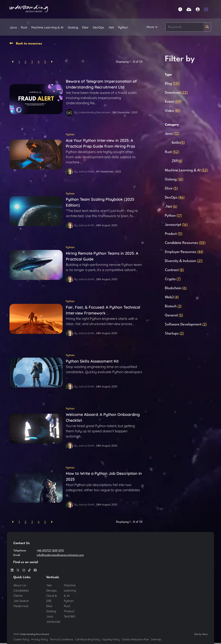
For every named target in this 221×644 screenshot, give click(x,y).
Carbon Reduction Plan (135, 639)
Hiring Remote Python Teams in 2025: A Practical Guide (102, 256)
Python (123, 27)
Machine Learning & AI (47, 27)
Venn (205, 634)
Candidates (21, 590)
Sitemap (156, 639)
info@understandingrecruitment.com (60, 555)
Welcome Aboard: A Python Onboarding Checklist (103, 417)
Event (173, 102)
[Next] (52, 62)
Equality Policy (111, 639)
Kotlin (178, 143)
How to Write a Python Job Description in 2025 (104, 476)
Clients (18, 596)
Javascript (176, 225)
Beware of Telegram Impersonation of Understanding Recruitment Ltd (101, 84)
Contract (174, 270)
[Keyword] (184, 27)
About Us (20, 585)
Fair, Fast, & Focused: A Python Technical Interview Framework (103, 310)
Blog (172, 84)
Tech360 (69, 616)
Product (174, 234)
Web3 (172, 297)
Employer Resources (184, 252)
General (174, 315)
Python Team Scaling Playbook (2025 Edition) (100, 202)
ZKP (177, 161)
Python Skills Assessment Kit (92, 361)
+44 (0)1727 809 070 (50, 551)
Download (176, 93)
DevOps (99, 27)
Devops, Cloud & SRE (52, 596)
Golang (73, 27)
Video (173, 111)
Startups (174, 334)
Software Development (186, 324)
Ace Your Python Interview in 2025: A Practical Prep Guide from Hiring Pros (100, 143)
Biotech (173, 306)
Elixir (85, 27)
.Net (111, 27)
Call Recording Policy (88, 639)
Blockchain (176, 288)
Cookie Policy (21, 639)
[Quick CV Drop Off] (189, 9)
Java (13, 27)
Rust (24, 27)
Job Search (21, 601)
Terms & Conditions (62, 639)
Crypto (173, 279)
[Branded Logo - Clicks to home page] (29, 9)
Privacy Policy (40, 639)
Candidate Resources (185, 243)
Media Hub (21, 606)
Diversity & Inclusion (184, 261)
